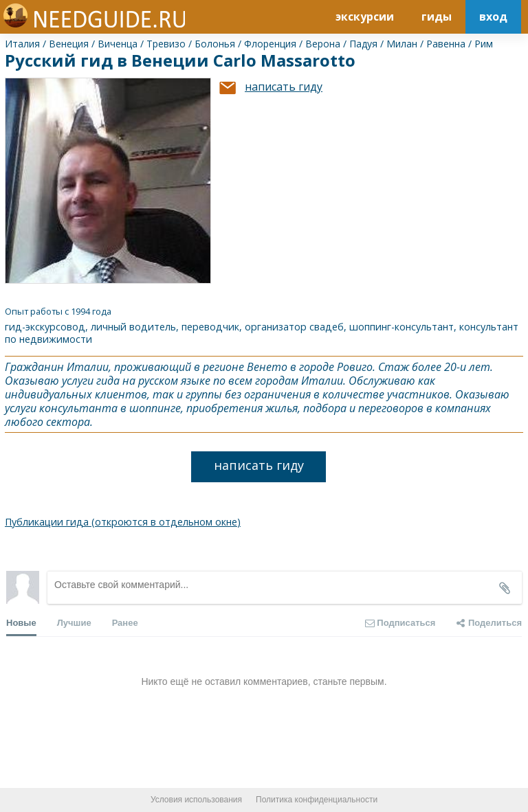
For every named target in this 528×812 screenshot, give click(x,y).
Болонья (215, 44)
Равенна (446, 44)
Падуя (363, 44)
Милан (402, 44)
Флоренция (270, 44)
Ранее (125, 623)
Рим (484, 44)
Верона (323, 44)
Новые (21, 627)
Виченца (118, 44)
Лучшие (74, 623)
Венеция (69, 44)
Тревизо (166, 44)
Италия (22, 44)
